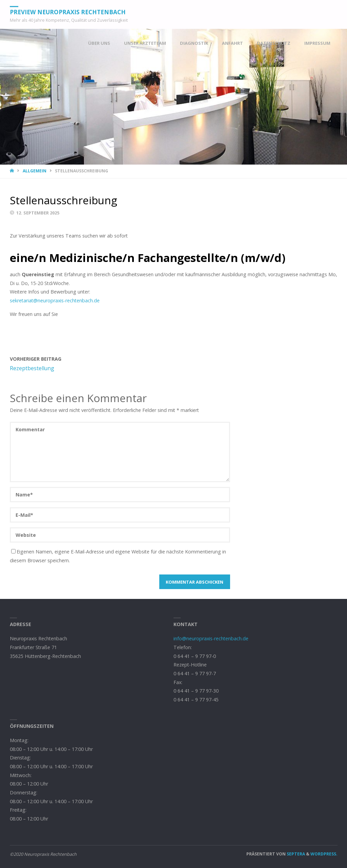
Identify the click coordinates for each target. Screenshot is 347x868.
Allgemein (35, 171)
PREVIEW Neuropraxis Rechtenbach (68, 12)
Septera (295, 854)
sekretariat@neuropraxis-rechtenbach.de (55, 300)
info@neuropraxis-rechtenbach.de (211, 638)
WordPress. (324, 854)
